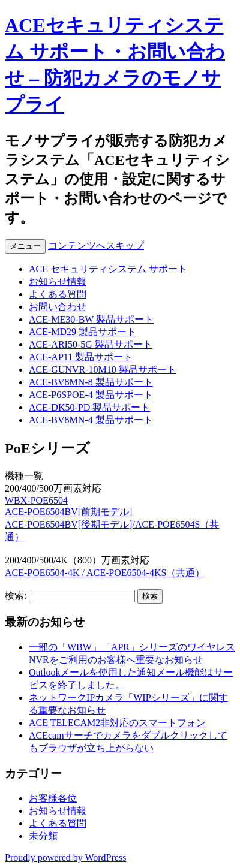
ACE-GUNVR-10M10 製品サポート (103, 370)
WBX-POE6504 (36, 500)
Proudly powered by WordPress (65, 858)
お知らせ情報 (58, 281)
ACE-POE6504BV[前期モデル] (68, 512)
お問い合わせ (58, 307)
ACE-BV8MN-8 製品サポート (91, 382)
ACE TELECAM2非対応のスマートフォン (117, 723)
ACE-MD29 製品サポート (82, 332)
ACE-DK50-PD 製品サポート (89, 407)
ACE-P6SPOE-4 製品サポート (91, 395)
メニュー (25, 246)
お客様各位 (53, 798)
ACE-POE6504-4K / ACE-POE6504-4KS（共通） (105, 573)
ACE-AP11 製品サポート (81, 357)
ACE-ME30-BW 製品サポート (91, 319)
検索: (16, 596)
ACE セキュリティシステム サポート (108, 269)
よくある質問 (58, 294)
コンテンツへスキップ (96, 245)
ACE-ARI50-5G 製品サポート (91, 344)
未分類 (43, 836)
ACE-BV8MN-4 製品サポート (91, 420)
